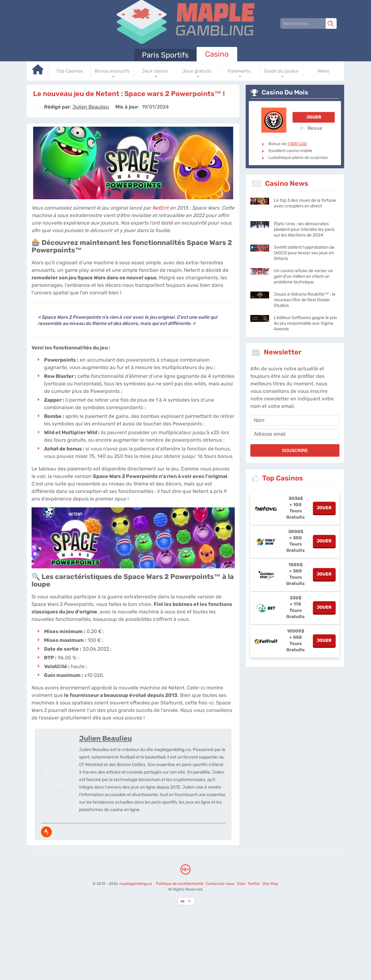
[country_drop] (191, 901)
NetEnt (160, 208)
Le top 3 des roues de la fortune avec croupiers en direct (305, 203)
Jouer (314, 117)
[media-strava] (46, 832)
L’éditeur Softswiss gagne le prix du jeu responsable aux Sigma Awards (306, 323)
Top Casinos (70, 71)
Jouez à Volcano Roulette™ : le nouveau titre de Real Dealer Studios (305, 300)
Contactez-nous (220, 884)
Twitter (254, 884)
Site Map (270, 884)
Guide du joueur (281, 71)
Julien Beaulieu (105, 738)
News (323, 71)
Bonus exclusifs (112, 71)
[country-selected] (183, 901)
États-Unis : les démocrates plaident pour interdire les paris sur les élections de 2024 (304, 229)
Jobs (241, 884)
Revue (311, 128)
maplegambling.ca (136, 884)
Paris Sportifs (165, 55)
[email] (295, 434)
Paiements (239, 71)
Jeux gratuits (197, 71)
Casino (217, 54)
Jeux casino (155, 71)
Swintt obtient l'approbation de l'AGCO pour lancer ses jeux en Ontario (304, 253)
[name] (295, 420)
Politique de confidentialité (180, 884)
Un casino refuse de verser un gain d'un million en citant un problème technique (303, 276)
